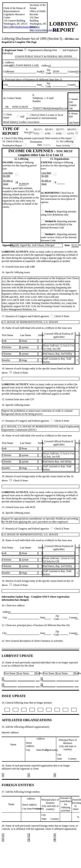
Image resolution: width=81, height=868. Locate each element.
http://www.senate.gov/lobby (44, 30)
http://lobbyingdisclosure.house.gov (22, 27)
